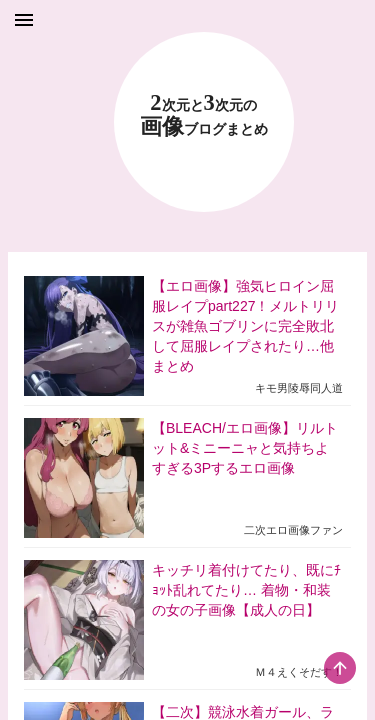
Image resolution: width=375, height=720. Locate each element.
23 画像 (204, 115)
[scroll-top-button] (340, 668)
